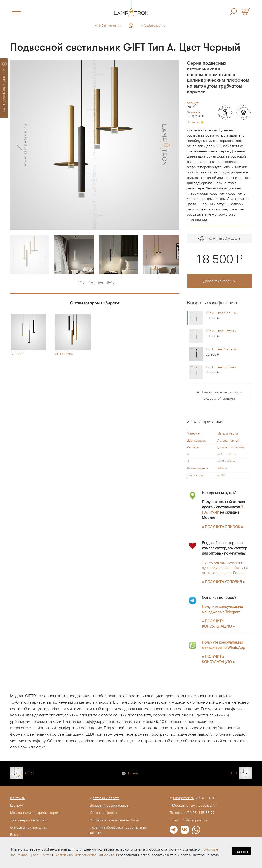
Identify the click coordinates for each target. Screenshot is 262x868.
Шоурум (17, 805)
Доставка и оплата (105, 798)
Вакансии (18, 835)
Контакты (18, 798)
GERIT (30, 773)
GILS (233, 773)
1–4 (92, 282)
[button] (19, 145)
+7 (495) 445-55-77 (108, 26)
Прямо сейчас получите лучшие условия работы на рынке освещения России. (225, 568)
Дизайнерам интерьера (29, 820)
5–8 (101, 282)
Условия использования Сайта (114, 820)
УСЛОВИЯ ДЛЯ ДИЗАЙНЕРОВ (4, 88)
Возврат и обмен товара (109, 805)
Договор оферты (103, 813)
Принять (242, 851)
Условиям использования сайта (85, 855)
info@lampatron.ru (154, 26)
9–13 (111, 282)
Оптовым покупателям (28, 827)
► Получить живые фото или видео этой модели (219, 395)
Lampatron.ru (184, 798)
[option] (95, 145)
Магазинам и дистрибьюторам (35, 813)
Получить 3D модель (219, 239)
